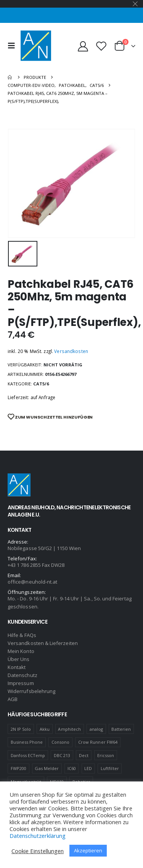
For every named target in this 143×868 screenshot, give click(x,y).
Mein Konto (21, 651)
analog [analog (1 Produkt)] (96, 729)
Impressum (21, 683)
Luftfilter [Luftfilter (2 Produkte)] (110, 768)
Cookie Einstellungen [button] (38, 851)
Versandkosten (71, 351)
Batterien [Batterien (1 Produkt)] (121, 729)
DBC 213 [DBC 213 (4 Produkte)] (62, 755)
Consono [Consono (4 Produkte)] (60, 742)
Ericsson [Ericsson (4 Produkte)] (106, 755)
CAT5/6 (41, 384)
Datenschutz (22, 675)
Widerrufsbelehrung (31, 691)
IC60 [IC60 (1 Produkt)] (72, 768)
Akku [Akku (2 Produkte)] (45, 729)
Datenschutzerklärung (38, 836)
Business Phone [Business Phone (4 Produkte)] (27, 742)
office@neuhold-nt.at (32, 582)
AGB (13, 699)
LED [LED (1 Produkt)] (88, 768)
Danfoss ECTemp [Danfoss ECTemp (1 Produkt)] (28, 755)
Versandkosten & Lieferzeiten (43, 643)
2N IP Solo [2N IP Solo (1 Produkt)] (21, 729)
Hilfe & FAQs (22, 635)
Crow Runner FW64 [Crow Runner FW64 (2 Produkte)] (98, 742)
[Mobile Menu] (13, 46)
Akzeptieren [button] (88, 850)
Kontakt (17, 667)
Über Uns (19, 659)
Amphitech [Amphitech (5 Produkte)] (69, 729)
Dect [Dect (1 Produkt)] (84, 755)
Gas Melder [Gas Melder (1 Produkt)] (47, 768)
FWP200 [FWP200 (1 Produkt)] (18, 768)
